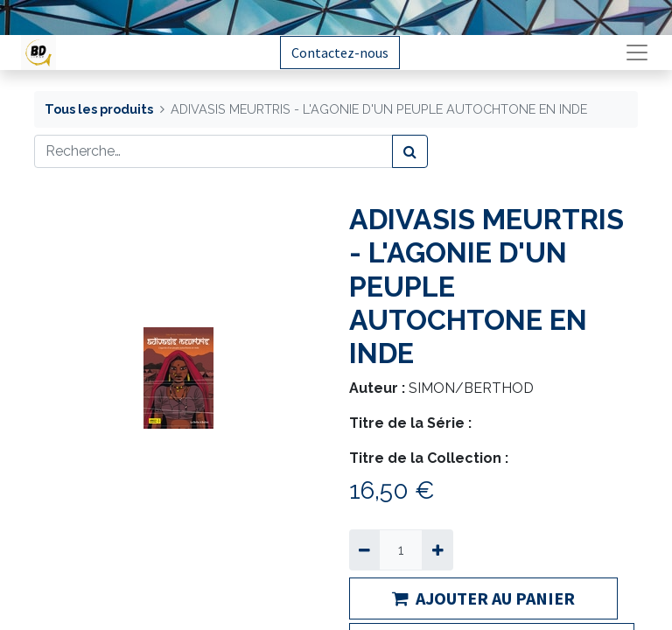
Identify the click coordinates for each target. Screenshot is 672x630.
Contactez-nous (340, 52)
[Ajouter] (437, 549)
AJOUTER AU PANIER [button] (483, 598)
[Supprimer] (364, 549)
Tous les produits (99, 109)
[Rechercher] (410, 151)
